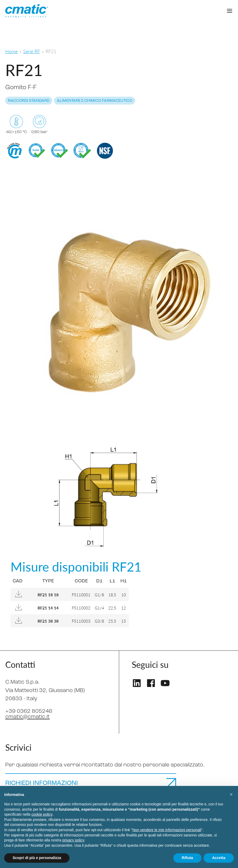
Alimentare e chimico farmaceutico (95, 101)
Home (11, 51)
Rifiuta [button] (188, 858)
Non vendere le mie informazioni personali (167, 830)
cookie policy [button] (42, 814)
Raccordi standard (29, 101)
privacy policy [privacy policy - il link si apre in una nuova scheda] (73, 840)
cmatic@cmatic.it (27, 717)
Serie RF (32, 51)
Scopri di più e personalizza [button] (37, 858)
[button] (231, 794)
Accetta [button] (219, 858)
